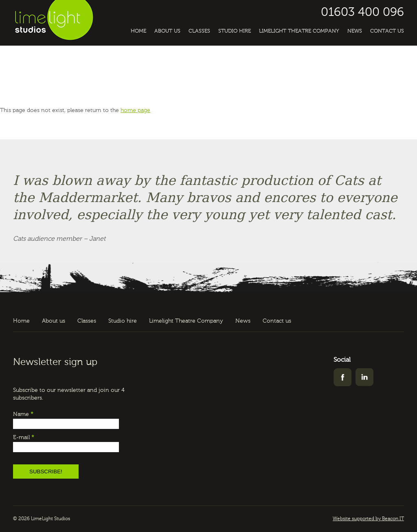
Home (138, 31)
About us (167, 31)
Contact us (387, 31)
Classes (199, 31)
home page (135, 110)
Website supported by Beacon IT (368, 519)
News (355, 31)
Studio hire (235, 31)
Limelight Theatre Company (299, 31)
